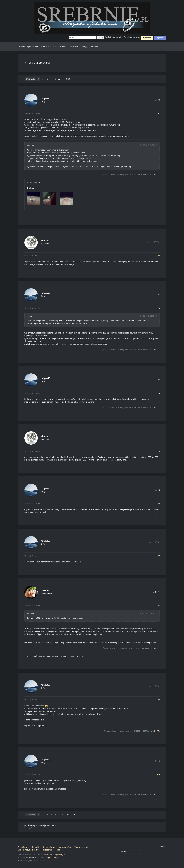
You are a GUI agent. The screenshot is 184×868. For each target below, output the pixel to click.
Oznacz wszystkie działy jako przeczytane (36, 850)
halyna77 (46, 98)
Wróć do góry (65, 847)
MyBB (31, 857)
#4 (159, 393)
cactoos (45, 590)
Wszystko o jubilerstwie (28, 47)
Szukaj (108, 37)
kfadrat (45, 241)
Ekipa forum (23, 847)
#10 (158, 775)
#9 (159, 700)
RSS (59, 850)
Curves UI (40, 860)
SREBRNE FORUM (49, 47)
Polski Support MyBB (56, 855)
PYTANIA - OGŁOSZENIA (69, 47)
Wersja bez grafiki (82, 847)
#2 (159, 256)
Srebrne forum (49, 847)
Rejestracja (147, 38)
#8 (159, 605)
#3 (159, 308)
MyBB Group (52, 857)
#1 (159, 113)
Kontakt (36, 847)
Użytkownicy (117, 37)
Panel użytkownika (132, 37)
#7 (159, 556)
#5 (159, 451)
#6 (159, 504)
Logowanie (160, 38)
